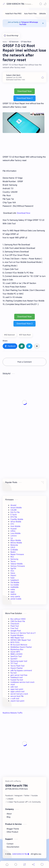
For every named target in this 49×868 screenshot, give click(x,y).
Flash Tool (15, 626)
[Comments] (42, 864)
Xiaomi (13, 575)
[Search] (41, 4)
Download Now (24, 91)
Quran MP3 (15, 652)
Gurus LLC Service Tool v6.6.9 (23, 633)
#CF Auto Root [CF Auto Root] (25, 335)
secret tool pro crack (19, 694)
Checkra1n (15, 624)
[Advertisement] (24, 402)
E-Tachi (14, 515)
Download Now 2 (24, 98)
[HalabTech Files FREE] (13, 14)
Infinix (13, 531)
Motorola (14, 545)
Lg (11, 538)
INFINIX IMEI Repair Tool (21, 640)
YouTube (23, 24)
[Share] (33, 864)
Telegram (25, 22)
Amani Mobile (16, 508)
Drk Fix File (15, 512)
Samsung (14, 559)
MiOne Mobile (16, 543)
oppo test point (17, 689)
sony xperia (15, 596)
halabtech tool (16, 677)
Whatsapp (34, 22)
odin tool (14, 687)
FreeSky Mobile (17, 519)
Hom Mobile (15, 526)
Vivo (12, 571)
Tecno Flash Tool (17, 666)
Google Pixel (16, 631)
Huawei (14, 529)
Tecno (13, 561)
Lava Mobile (15, 533)
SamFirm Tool (16, 656)
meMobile (15, 587)
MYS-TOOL (15, 642)
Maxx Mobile (16, 540)
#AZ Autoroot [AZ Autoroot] (9, 335)
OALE (13, 547)
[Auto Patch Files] (30, 14)
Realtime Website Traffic (13, 713)
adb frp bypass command (21, 670)
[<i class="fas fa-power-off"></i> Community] (24, 802)
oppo (13, 592)
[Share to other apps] (37, 346)
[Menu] (25, 864)
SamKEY (14, 659)
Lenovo (14, 536)
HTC (12, 524)
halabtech (15, 580)
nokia (13, 589)
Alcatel (13, 505)
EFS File (14, 517)
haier (13, 578)
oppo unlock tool (17, 691)
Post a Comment (25, 362)
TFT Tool (14, 663)
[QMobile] (42, 14)
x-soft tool (15, 699)
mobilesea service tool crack (22, 682)
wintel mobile (16, 599)
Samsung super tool (19, 661)
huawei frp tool (17, 680)
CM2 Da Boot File (18, 621)
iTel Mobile (15, 582)
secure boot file (17, 696)
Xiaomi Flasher (17, 668)
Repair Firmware (17, 554)
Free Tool (14, 628)
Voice (13, 573)
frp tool (13, 673)
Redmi (13, 552)
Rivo (12, 557)
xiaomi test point (17, 701)
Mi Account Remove (19, 645)
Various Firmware (18, 566)
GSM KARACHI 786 (15, 4)
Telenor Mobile (17, 564)
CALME (14, 510)
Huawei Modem (17, 635)
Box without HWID (18, 619)
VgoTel (13, 568)
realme (13, 594)
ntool (13, 684)
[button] (45, 4)
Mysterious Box (17, 649)
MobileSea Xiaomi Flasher (21, 647)
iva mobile (15, 585)
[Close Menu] (43, 23)
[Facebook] (9, 796)
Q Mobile (14, 550)
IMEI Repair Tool (17, 638)
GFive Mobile (16, 522)
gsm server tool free (19, 675)
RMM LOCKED (16, 654)
